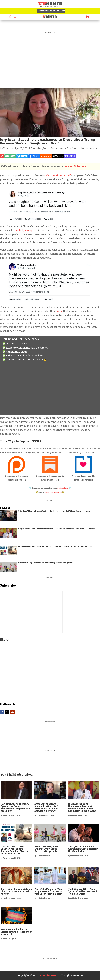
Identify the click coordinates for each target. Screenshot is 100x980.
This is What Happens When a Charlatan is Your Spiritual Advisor (16, 891)
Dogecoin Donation (53, 492)
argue (59, 311)
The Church (74, 148)
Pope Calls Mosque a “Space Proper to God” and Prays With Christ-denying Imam (50, 891)
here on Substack (75, 166)
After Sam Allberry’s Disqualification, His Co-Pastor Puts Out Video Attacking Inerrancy (54, 511)
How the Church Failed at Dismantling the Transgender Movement (16, 932)
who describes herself (58, 175)
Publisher (9, 148)
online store (63, 488)
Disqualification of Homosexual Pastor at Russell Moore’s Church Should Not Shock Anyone (57, 529)
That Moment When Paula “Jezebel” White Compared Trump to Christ (83, 891)
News (46, 148)
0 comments (90, 148)
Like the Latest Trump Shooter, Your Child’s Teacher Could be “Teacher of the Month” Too (56, 546)
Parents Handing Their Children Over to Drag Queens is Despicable (46, 563)
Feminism (36, 148)
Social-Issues (58, 148)
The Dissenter (49, 975)
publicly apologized (26, 230)
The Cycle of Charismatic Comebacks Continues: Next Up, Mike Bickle (83, 849)
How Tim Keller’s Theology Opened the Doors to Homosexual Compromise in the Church (16, 807)
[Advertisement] (50, 59)
